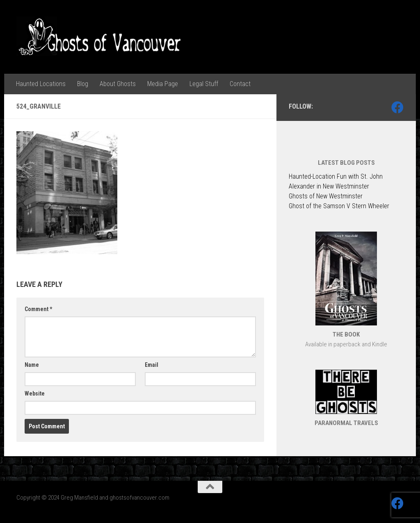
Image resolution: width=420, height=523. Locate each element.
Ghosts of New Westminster (326, 196)
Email (152, 365)
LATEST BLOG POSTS (346, 163)
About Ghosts (118, 84)
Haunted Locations (41, 84)
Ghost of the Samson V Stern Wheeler (339, 206)
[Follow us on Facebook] (397, 107)
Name (32, 365)
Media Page (163, 84)
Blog (83, 84)
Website (35, 393)
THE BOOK (346, 334)
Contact (240, 84)
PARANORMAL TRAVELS (346, 423)
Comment (38, 309)
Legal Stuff (204, 84)
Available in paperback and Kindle (346, 344)
